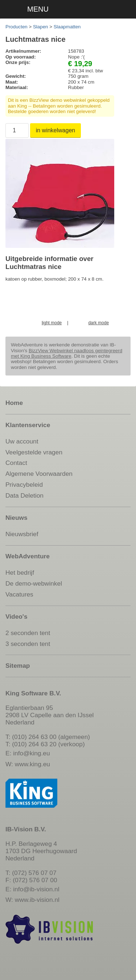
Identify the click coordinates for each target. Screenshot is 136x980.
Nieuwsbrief (22, 534)
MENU (38, 9)
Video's (17, 616)
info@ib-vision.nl (36, 889)
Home (14, 403)
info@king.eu (31, 753)
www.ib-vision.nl (37, 900)
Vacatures (19, 594)
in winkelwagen (56, 130)
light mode (52, 323)
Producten (17, 27)
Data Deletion (24, 495)
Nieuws (17, 518)
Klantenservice (28, 425)
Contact (16, 463)
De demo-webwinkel (34, 583)
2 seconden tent (28, 633)
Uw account (22, 441)
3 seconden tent (28, 644)
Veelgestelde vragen (34, 452)
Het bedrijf (20, 573)
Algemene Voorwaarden (39, 474)
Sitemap (18, 666)
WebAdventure (28, 556)
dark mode (98, 323)
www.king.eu (32, 764)
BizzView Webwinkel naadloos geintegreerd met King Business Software (67, 353)
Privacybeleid (24, 485)
